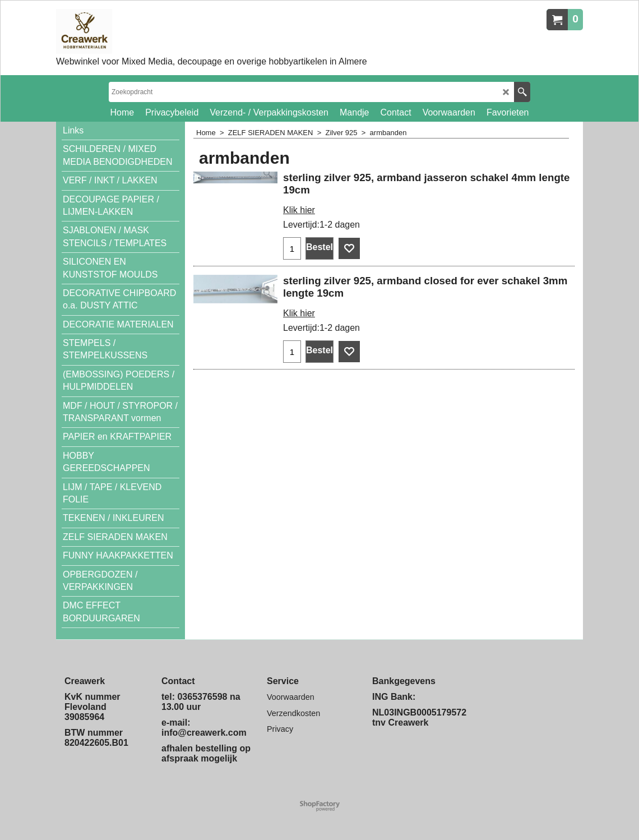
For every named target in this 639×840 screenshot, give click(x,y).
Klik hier (299, 210)
